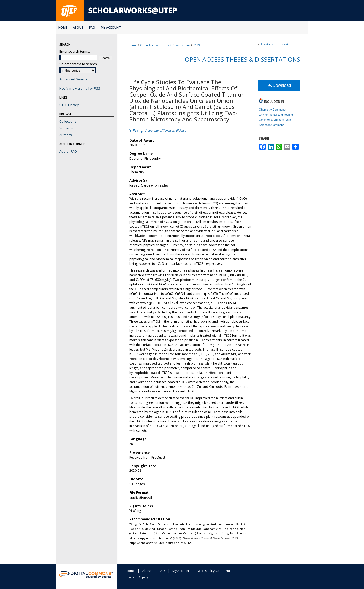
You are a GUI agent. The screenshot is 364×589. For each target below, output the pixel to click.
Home (133, 45)
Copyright (145, 577)
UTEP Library (69, 105)
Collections (68, 121)
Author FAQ (68, 151)
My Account (181, 571)
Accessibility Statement (213, 571)
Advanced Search (73, 79)
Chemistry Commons (272, 110)
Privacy (130, 577)
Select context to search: (78, 64)
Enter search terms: (75, 51)
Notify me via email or (80, 88)
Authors (66, 135)
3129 (197, 45)
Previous (267, 44)
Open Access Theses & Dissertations (165, 45)
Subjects (66, 128)
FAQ (162, 571)
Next (285, 44)
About (147, 571)
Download (279, 85)
